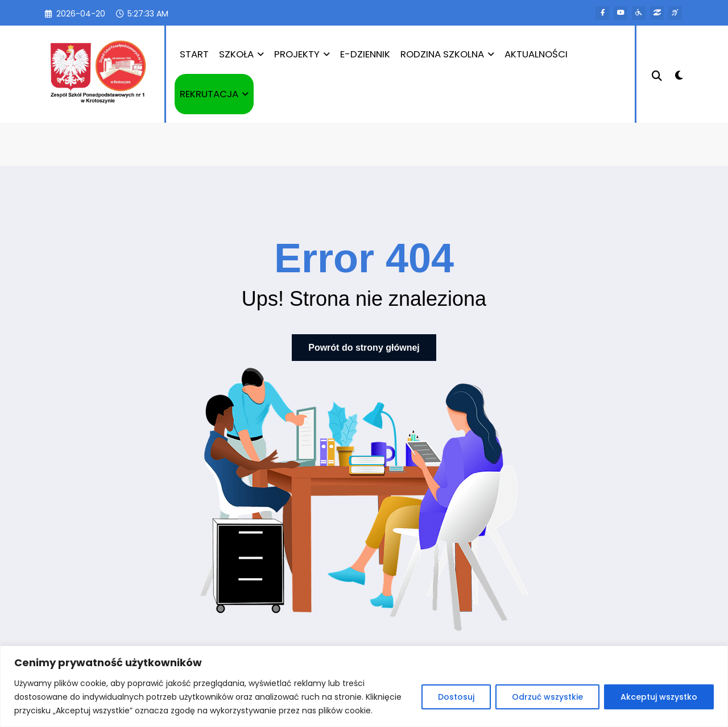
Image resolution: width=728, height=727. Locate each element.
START (194, 54)
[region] (364, 686)
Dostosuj (456, 697)
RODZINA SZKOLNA (447, 54)
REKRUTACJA (214, 94)
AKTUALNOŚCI (536, 54)
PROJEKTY (302, 54)
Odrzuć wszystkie (547, 697)
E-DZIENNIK (365, 54)
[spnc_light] (679, 74)
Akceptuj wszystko (659, 697)
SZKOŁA (241, 54)
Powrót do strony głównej (364, 348)
